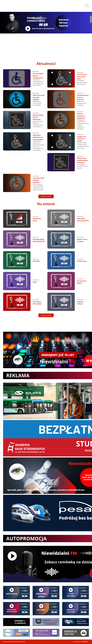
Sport (35, 282)
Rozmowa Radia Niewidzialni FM (39, 240)
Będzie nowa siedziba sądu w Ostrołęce (83, 160)
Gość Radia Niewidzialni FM (83, 220)
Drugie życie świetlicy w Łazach (82, 139)
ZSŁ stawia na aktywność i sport (82, 77)
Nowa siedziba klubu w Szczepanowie (38, 76)
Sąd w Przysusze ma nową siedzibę (39, 97)
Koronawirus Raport (82, 282)
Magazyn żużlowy (80, 303)
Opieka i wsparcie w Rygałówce (81, 116)
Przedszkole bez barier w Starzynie (83, 97)
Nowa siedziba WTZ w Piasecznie (38, 117)
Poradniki (36, 261)
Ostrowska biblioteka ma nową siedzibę (38, 137)
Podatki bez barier (37, 220)
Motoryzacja (82, 261)
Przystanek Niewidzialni (37, 303)
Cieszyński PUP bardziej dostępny (38, 180)
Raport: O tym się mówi (82, 240)
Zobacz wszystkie (46, 196)
